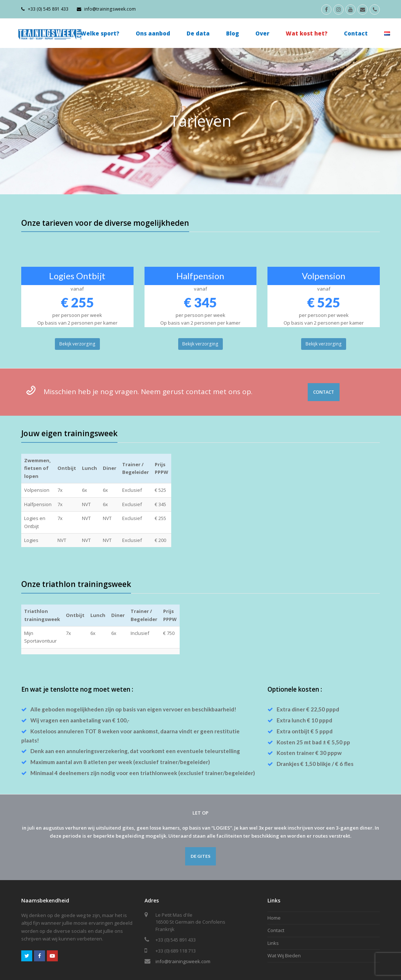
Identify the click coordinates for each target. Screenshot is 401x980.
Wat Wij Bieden (284, 932)
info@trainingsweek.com (183, 938)
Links (273, 919)
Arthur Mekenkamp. (63, 969)
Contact (276, 907)
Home (274, 894)
